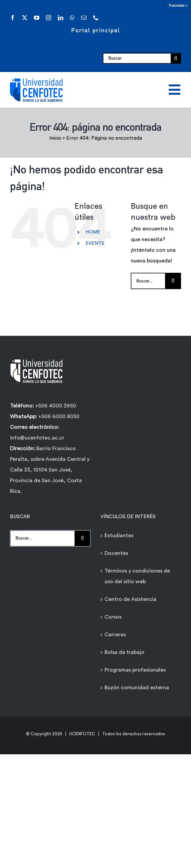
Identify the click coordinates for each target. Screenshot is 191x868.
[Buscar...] (148, 281)
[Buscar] (137, 58)
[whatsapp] (72, 18)
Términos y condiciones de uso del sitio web (137, 576)
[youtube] (37, 18)
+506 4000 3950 (56, 406)
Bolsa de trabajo (124, 652)
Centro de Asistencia (130, 599)
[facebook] (13, 18)
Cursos (113, 617)
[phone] (96, 18)
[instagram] (49, 18)
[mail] (84, 18)
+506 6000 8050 (58, 416)
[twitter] (25, 18)
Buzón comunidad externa (137, 688)
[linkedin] (61, 18)
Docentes (116, 553)
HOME (93, 232)
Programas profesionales (135, 670)
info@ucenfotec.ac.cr (37, 438)
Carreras (115, 635)
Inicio (55, 138)
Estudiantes (119, 536)
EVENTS (95, 243)
